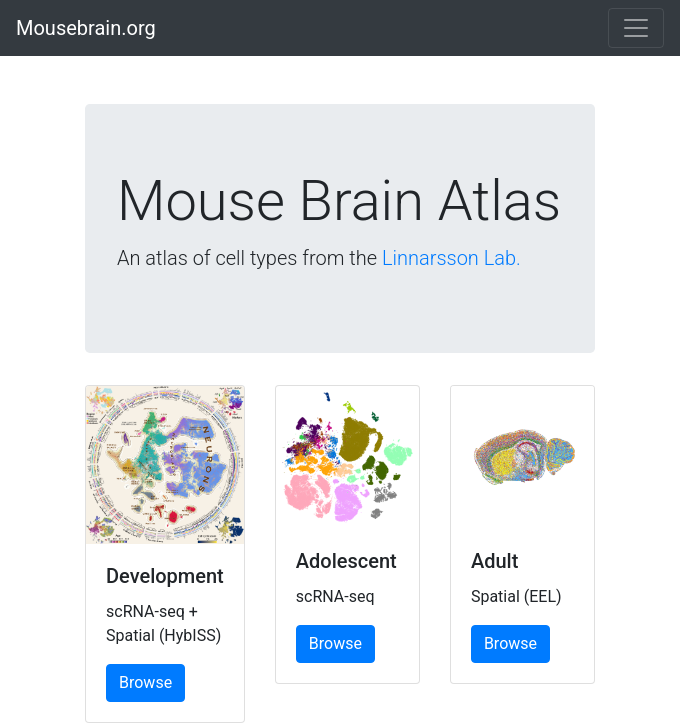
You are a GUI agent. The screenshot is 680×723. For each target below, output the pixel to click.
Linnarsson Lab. (451, 258)
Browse (145, 682)
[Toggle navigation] (636, 28)
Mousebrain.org (86, 28)
